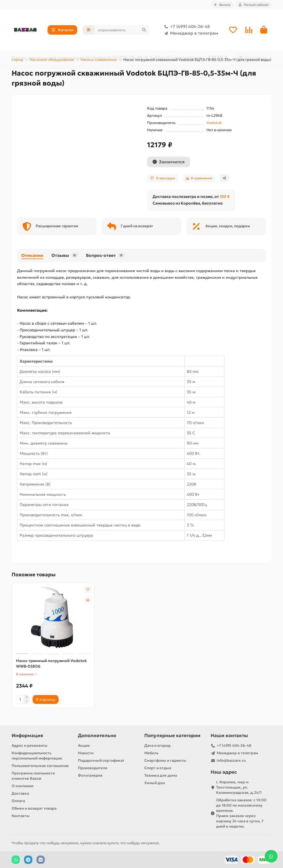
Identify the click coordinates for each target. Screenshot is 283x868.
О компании (23, 786)
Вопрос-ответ (105, 256)
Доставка (20, 793)
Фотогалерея (90, 775)
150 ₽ (225, 197)
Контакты (21, 816)
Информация (27, 736)
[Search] (122, 30)
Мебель (151, 753)
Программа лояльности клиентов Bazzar (33, 776)
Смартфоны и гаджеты (165, 760)
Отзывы (65, 256)
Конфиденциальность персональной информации (37, 756)
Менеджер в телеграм (190, 33)
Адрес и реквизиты (30, 746)
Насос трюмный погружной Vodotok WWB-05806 (51, 664)
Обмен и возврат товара (34, 808)
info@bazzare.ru (231, 760)
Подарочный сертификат (101, 760)
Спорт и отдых (158, 768)
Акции (84, 746)
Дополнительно (97, 736)
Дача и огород (157, 746)
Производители (93, 768)
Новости (86, 753)
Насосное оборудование (52, 60)
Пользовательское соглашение (40, 766)
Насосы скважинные (99, 60)
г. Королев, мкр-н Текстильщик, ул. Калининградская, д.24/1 (239, 787)
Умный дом (155, 783)
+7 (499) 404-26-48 (186, 27)
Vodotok (214, 123)
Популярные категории (172, 736)
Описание (32, 256)
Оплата (18, 801)
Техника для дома (161, 775)
